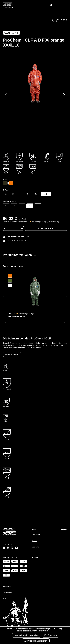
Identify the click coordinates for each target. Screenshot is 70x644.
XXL (36, 194)
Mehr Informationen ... (41, 631)
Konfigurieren (51, 635)
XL (28, 194)
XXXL (46, 194)
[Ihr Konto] (52, 20)
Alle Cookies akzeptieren (36, 641)
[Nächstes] (64, 95)
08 (14, 206)
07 (6, 206)
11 (38, 206)
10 (30, 206)
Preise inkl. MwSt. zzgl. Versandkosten (15, 222)
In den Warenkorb (46, 228)
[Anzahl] (13, 228)
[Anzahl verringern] (5, 228)
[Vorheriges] (6, 95)
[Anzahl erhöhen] (22, 228)
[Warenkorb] (61, 20)
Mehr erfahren (12, 355)
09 (22, 206)
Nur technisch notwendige (27, 635)
